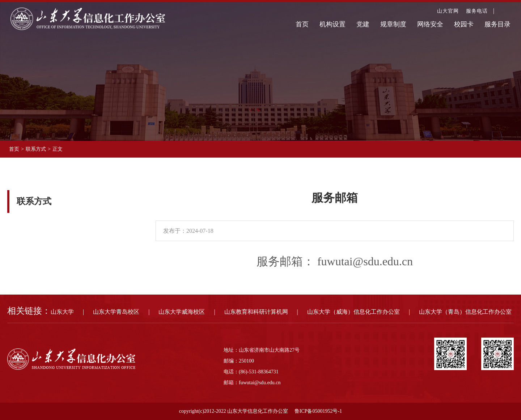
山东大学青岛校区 (116, 312)
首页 (302, 24)
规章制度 (393, 24)
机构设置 (332, 24)
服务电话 (477, 11)
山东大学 (62, 312)
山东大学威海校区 (182, 312)
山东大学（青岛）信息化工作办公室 (465, 312)
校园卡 (464, 24)
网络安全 (430, 24)
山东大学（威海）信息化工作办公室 (353, 312)
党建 (363, 24)
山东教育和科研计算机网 (256, 312)
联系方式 (36, 149)
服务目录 (497, 24)
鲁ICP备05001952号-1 (318, 411)
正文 (58, 149)
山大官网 (448, 11)
